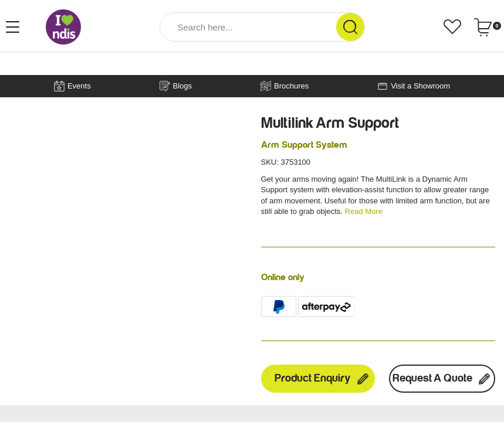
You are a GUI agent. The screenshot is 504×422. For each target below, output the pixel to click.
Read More (364, 211)
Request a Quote (442, 379)
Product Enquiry (322, 379)
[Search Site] (350, 27)
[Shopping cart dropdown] (487, 27)
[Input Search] (248, 27)
